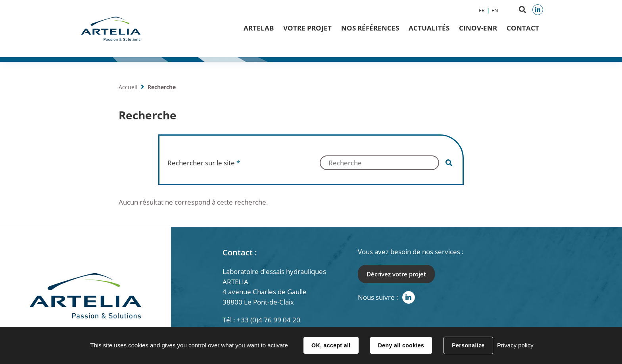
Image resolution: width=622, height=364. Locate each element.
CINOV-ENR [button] (478, 28)
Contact (523, 28)
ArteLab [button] (259, 28)
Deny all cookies (401, 345)
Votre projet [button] (307, 28)
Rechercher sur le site (204, 163)
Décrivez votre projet (396, 274)
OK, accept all (331, 345)
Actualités (429, 28)
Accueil (128, 87)
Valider (449, 163)
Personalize (468, 345)
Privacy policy (515, 345)
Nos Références (370, 28)
